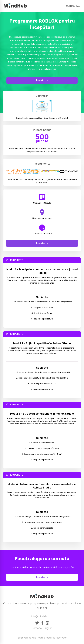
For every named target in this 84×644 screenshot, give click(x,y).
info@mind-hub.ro (42, 616)
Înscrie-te (42, 80)
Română (37, 628)
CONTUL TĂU (73, 6)
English (48, 628)
